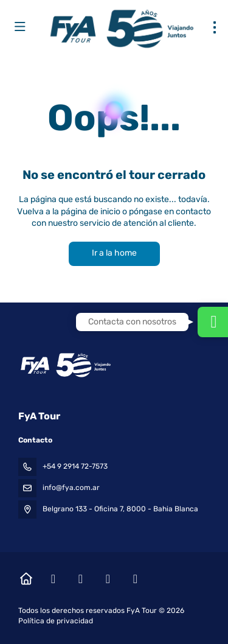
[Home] (26, 579)
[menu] (215, 27)
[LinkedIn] (135, 579)
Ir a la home (114, 253)
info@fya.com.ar (71, 488)
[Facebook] (53, 579)
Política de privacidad (56, 621)
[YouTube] (108, 579)
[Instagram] (81, 579)
